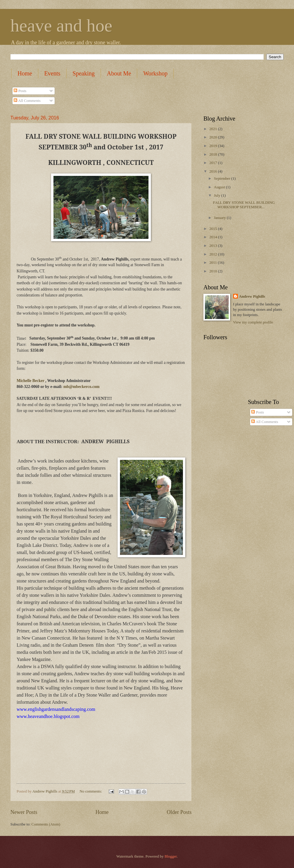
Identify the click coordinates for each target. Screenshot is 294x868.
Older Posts (179, 812)
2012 (214, 254)
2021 (214, 129)
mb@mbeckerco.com (81, 387)
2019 (214, 146)
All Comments (27, 101)
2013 (214, 246)
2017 (214, 163)
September (222, 179)
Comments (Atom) (46, 824)
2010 (214, 271)
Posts (20, 91)
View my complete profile (253, 322)
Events (52, 73)
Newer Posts (24, 812)
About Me (119, 73)
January (220, 218)
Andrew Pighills (252, 296)
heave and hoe (61, 26)
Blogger (171, 856)
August (220, 187)
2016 (214, 171)
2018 (214, 154)
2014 (214, 237)
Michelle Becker (30, 381)
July (218, 195)
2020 (214, 137)
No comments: (91, 791)
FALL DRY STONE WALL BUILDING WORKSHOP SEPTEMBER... (244, 205)
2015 (214, 229)
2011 (214, 263)
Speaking (83, 73)
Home (25, 73)
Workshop (155, 73)
